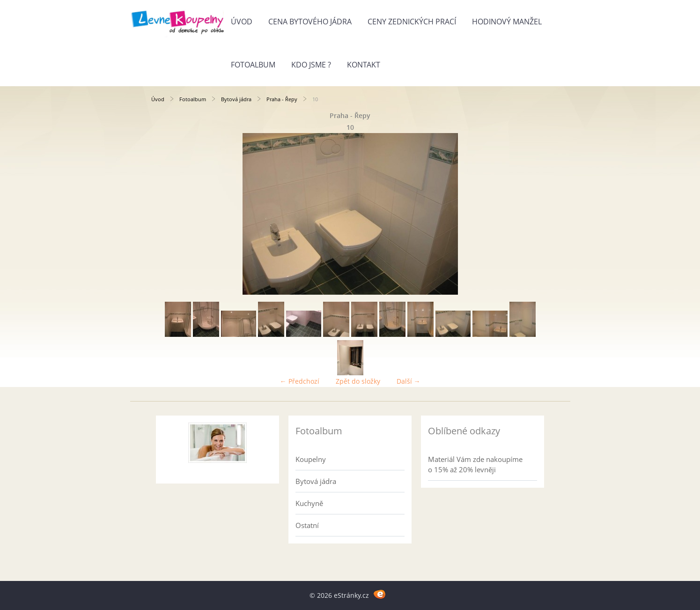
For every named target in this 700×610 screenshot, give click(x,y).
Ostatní (307, 525)
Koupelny (311, 459)
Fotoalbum (253, 65)
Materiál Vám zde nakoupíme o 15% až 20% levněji (475, 464)
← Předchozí (300, 381)
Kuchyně (309, 503)
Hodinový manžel (507, 22)
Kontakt (364, 65)
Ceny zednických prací (412, 22)
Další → (409, 381)
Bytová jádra (236, 99)
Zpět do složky (358, 381)
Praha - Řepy (282, 99)
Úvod (242, 22)
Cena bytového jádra (310, 22)
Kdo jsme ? (311, 65)
